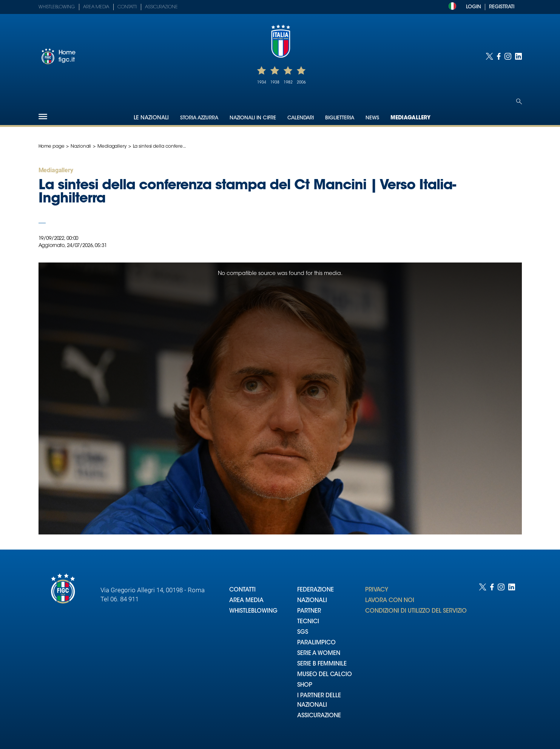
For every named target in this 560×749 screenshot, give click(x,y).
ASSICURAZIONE (319, 716)
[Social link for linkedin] (518, 56)
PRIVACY (377, 590)
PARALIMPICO (316, 643)
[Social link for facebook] (499, 56)
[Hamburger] (43, 117)
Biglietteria (340, 118)
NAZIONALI (312, 601)
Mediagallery (410, 118)
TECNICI (308, 622)
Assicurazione (161, 7)
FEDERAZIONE (315, 590)
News (372, 118)
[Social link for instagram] (508, 56)
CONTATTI (242, 590)
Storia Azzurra (199, 118)
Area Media (96, 7)
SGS (303, 632)
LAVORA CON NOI (390, 601)
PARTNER (309, 611)
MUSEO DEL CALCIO (325, 675)
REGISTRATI (502, 7)
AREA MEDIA (246, 601)
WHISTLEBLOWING (253, 611)
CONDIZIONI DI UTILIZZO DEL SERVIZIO (416, 611)
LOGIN (474, 7)
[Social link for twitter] (489, 56)
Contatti (127, 7)
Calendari (301, 118)
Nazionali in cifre (253, 118)
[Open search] (519, 101)
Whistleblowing (57, 7)
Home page (52, 147)
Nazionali (81, 147)
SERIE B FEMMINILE (322, 664)
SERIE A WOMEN (319, 654)
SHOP (305, 685)
